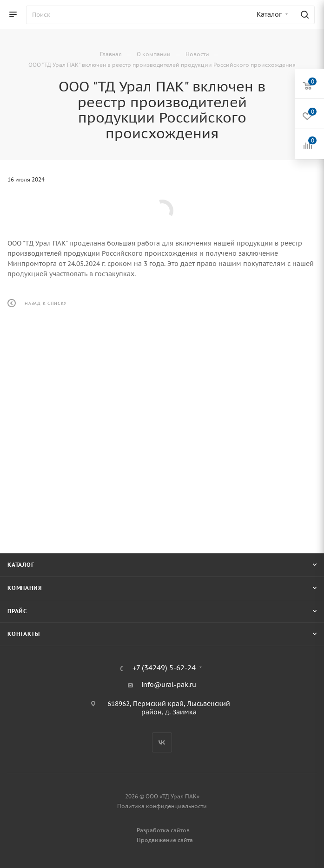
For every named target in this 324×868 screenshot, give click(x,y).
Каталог (21, 565)
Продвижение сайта (165, 840)
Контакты (23, 634)
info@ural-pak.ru (169, 685)
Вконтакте (162, 742)
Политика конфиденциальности (162, 806)
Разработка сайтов (163, 830)
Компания (25, 588)
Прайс (17, 611)
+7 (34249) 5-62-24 (164, 668)
